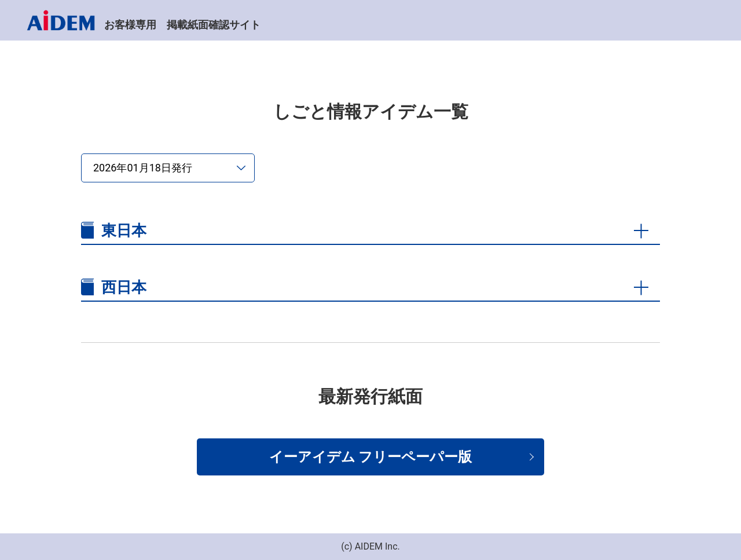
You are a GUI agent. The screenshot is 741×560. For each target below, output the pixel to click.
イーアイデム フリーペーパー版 (371, 457)
